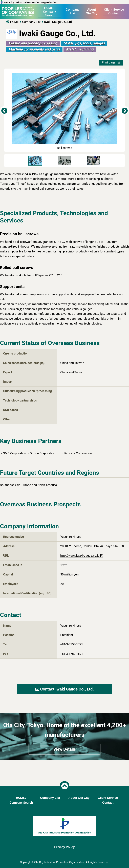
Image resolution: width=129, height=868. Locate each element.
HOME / (49, 12)
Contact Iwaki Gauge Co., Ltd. (65, 689)
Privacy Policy (64, 847)
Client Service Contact (114, 11)
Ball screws (64, 111)
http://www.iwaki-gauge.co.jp (80, 556)
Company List (73, 11)
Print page (111, 62)
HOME (14, 22)
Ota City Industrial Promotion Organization (29, 3)
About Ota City (91, 11)
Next (125, 110)
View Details (65, 749)
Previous (4, 110)
